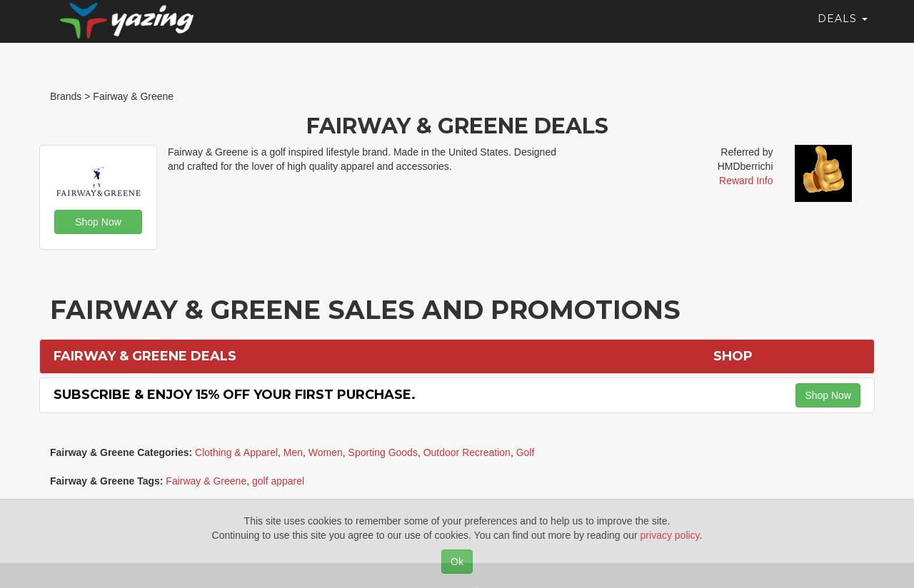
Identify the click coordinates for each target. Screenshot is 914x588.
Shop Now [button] (98, 222)
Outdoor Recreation (467, 452)
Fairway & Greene (206, 481)
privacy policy (670, 535)
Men (293, 452)
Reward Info (746, 181)
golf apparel (278, 481)
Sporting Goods (383, 452)
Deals (843, 32)
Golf (526, 452)
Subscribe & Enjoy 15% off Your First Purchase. (235, 395)
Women (326, 452)
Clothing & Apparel (236, 452)
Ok (457, 562)
